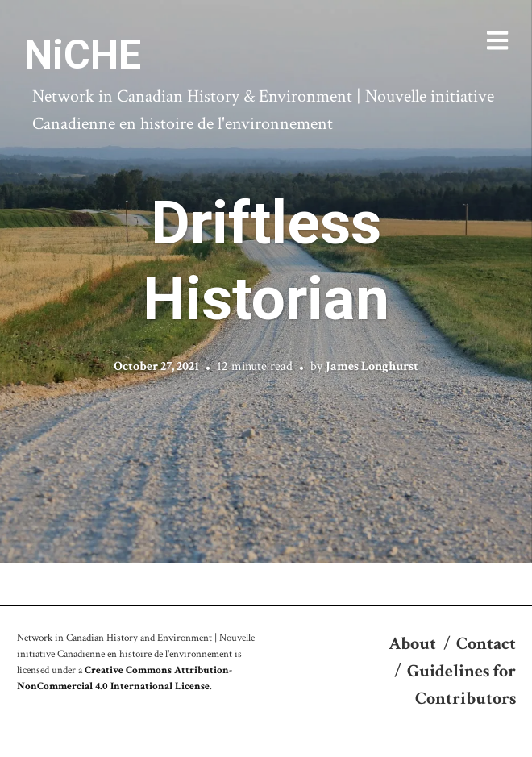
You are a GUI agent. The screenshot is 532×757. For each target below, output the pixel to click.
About (412, 644)
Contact (486, 644)
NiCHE (83, 55)
